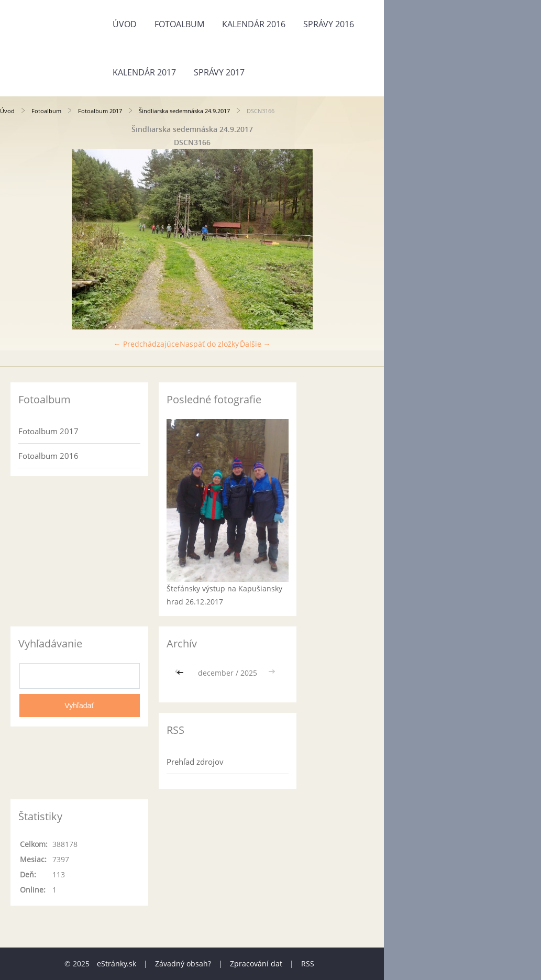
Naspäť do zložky (209, 344)
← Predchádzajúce (146, 344)
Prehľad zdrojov (195, 762)
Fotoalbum (179, 24)
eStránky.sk (117, 964)
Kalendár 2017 (144, 72)
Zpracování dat (256, 964)
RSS (308, 964)
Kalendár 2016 (254, 24)
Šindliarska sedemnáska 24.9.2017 (184, 111)
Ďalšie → (255, 344)
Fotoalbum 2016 (48, 456)
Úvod (125, 24)
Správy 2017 (219, 72)
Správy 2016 (329, 24)
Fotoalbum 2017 (100, 111)
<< (181, 673)
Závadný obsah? (183, 964)
